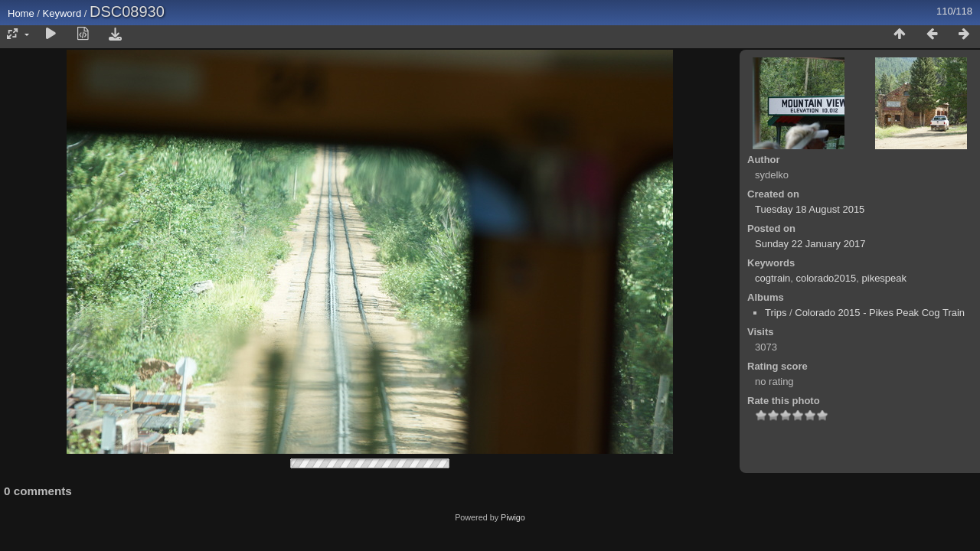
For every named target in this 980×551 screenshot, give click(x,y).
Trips (776, 313)
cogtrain (773, 278)
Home (21, 13)
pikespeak (885, 278)
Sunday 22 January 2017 (810, 244)
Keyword (62, 13)
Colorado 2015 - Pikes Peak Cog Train (880, 313)
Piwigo (513, 517)
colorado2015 (826, 278)
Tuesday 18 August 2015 (810, 209)
